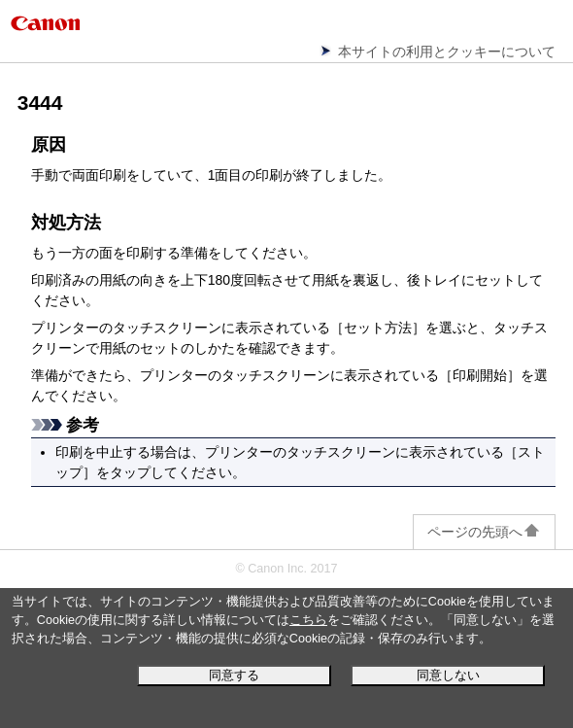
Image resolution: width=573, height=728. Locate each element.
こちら (308, 620)
